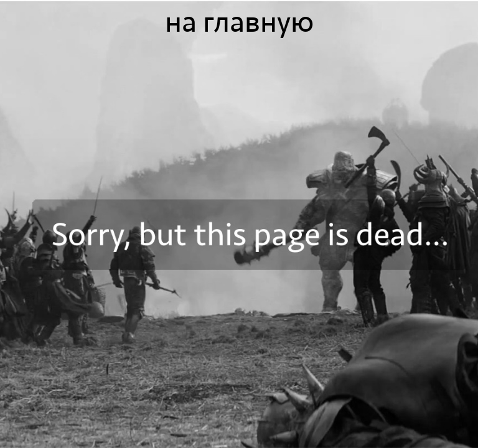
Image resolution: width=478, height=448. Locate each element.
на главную (239, 22)
